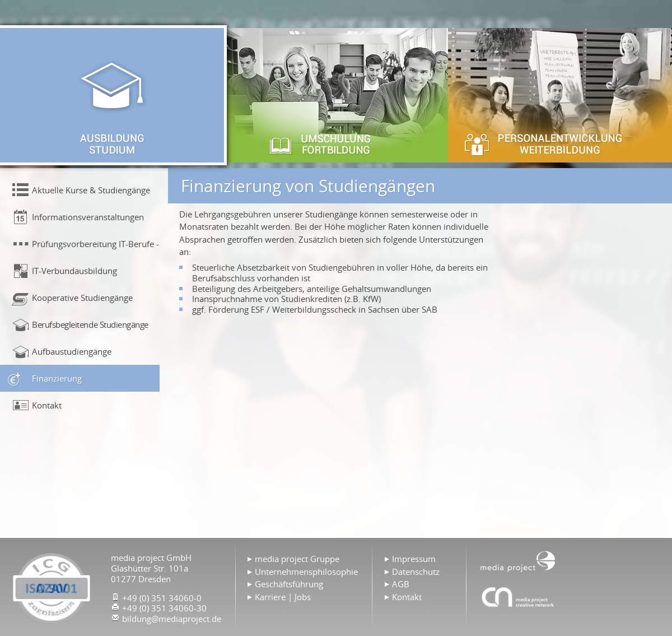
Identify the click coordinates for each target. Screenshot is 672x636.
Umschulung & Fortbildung (336, 95)
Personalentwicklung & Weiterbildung (560, 95)
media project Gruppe (297, 559)
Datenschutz (416, 572)
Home (518, 560)
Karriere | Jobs (283, 597)
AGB (401, 584)
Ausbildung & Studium (112, 95)
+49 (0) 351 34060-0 (162, 598)
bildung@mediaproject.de (172, 619)
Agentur (518, 597)
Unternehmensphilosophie (306, 572)
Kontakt (407, 597)
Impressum (414, 559)
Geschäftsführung (289, 584)
